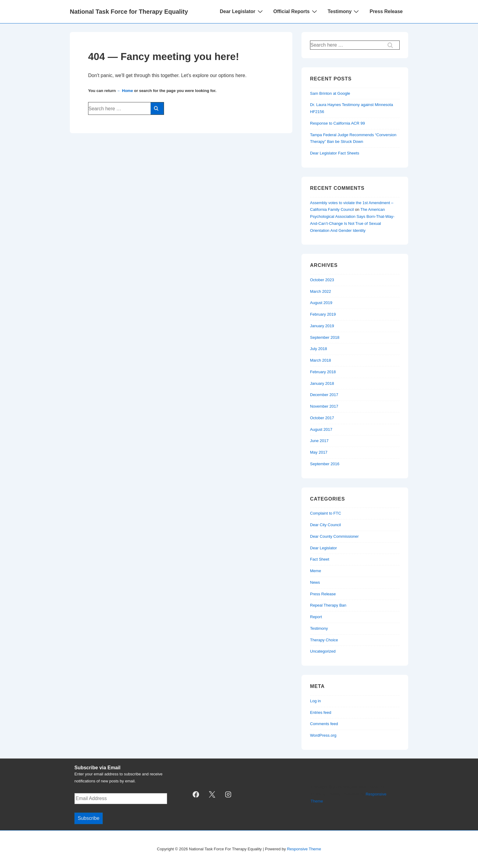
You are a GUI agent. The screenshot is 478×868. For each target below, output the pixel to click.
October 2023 (322, 280)
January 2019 (322, 326)
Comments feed (324, 724)
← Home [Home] (125, 91)
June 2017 (319, 441)
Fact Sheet (320, 559)
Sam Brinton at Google (330, 93)
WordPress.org (323, 735)
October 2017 (322, 418)
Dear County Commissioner (334, 536)
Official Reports (296, 11)
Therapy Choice (324, 640)
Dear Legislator (242, 11)
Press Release (386, 11)
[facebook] (196, 795)
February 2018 (323, 372)
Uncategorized (323, 651)
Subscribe (89, 818)
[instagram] (228, 795)
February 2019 (323, 314)
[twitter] (212, 795)
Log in (315, 701)
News (315, 582)
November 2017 (324, 406)
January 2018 (322, 383)
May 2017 (319, 452)
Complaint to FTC (326, 513)
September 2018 (325, 337)
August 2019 (321, 303)
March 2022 (321, 291)
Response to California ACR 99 (337, 123)
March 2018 (321, 360)
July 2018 (319, 349)
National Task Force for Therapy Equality (129, 12)
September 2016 (325, 464)
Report (316, 617)
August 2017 (321, 429)
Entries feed (321, 712)
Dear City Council (325, 525)
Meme (316, 571)
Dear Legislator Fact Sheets (335, 153)
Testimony (344, 11)
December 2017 (324, 395)
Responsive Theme (304, 849)
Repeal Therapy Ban (328, 605)
